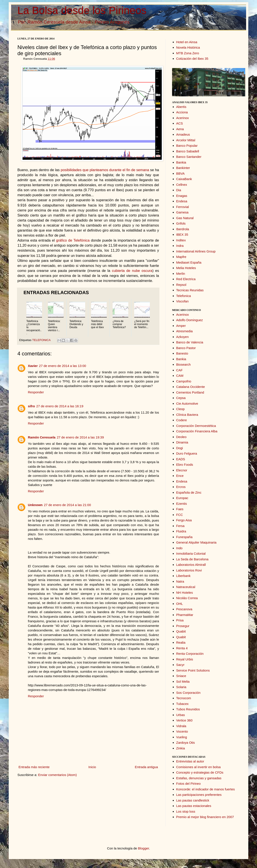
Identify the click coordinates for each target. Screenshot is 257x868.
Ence (180, 476)
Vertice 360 (184, 720)
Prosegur (183, 626)
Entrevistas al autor (190, 761)
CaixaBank (184, 179)
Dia (179, 190)
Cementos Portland (190, 392)
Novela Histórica (188, 47)
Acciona (182, 112)
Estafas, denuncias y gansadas (199, 778)
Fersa (180, 526)
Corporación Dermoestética (196, 426)
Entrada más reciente (34, 767)
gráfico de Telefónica (73, 240)
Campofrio (184, 381)
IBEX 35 (182, 234)
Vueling (182, 737)
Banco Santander (189, 157)
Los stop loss (186, 811)
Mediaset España (189, 262)
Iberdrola (183, 229)
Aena (180, 129)
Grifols (181, 223)
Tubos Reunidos (188, 709)
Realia (181, 642)
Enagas (182, 196)
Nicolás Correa (187, 598)
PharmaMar (185, 615)
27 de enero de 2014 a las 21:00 (68, 505)
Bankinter (183, 168)
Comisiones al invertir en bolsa (198, 767)
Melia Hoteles (186, 268)
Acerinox (183, 118)
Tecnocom (184, 698)
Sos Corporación (188, 693)
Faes (180, 509)
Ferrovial (183, 207)
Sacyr (180, 665)
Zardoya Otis (186, 743)
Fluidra (181, 531)
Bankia (181, 162)
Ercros (181, 487)
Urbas (181, 715)
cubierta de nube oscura (132, 271)
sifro (31, 406)
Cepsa (181, 398)
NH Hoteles (185, 593)
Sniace (181, 676)
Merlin (181, 274)
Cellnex (182, 185)
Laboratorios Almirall (191, 565)
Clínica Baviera (187, 415)
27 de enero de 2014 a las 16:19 (60, 406)
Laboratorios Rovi (189, 570)
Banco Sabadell (188, 151)
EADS (181, 459)
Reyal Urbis (185, 659)
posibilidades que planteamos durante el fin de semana (105, 170)
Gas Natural (185, 218)
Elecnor (182, 470)
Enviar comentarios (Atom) (57, 775)
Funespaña (184, 537)
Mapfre (181, 257)
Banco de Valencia (190, 342)
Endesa (182, 201)
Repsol (181, 285)
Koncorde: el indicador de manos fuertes (205, 789)
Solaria (181, 687)
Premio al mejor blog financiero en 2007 (205, 817)
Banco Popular (187, 146)
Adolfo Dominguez (190, 320)
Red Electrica (186, 279)
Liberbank (183, 576)
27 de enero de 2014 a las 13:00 (63, 366)
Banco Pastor (186, 348)
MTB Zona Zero (188, 53)
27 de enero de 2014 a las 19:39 (80, 437)
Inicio (92, 767)
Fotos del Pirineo (189, 784)
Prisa (180, 620)
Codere (182, 420)
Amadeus (183, 134)
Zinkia (181, 748)
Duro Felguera (187, 453)
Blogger (143, 848)
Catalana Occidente (191, 387)
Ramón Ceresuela (42, 437)
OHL (180, 604)
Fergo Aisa (184, 520)
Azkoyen (183, 337)
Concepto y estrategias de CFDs (200, 772)
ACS (180, 123)
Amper (181, 326)
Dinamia (182, 442)
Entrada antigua (146, 767)
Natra (180, 581)
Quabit (181, 631)
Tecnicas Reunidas (190, 290)
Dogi (180, 448)
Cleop (180, 409)
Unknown (35, 505)
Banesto (182, 353)
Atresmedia (184, 331)
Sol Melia (183, 681)
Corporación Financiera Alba (197, 431)
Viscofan (182, 301)
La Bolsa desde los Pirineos (82, 10)
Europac (182, 498)
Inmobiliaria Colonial (191, 553)
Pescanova (184, 609)
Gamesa (182, 212)
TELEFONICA (41, 340)
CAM (180, 376)
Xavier (33, 366)
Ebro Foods (185, 465)
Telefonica (184, 296)
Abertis (181, 107)
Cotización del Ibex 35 (192, 59)
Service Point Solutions (193, 670)
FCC (180, 515)
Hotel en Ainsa (187, 42)
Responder (36, 392)
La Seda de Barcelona (192, 559)
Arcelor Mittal (186, 140)
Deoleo (181, 437)
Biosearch (183, 364)
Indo (179, 548)
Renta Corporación (190, 654)
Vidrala (181, 726)
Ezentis (182, 504)
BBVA (180, 173)
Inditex (181, 240)
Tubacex (182, 704)
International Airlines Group (196, 251)
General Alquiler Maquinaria (196, 542)
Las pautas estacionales (194, 806)
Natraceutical (186, 587)
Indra (180, 246)
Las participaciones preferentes (199, 795)
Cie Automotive (187, 403)
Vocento (182, 731)
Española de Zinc (189, 492)
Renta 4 (182, 648)
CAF (179, 370)
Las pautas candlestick (193, 800)
